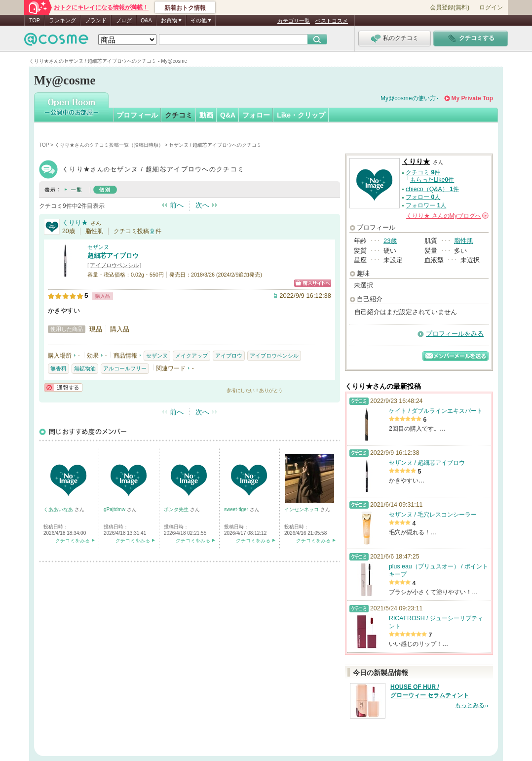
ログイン (491, 7)
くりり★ (75, 222)
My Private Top (472, 98)
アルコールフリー (125, 368)
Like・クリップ (301, 115)
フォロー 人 (423, 197)
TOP (35, 20)
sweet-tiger (237, 509)
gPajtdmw (115, 509)
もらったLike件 (432, 180)
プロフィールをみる (455, 334)
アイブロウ (229, 356)
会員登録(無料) (450, 7)
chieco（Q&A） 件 (432, 189)
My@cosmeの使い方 (408, 98)
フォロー (256, 115)
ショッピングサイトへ (313, 283)
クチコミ (179, 115)
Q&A (146, 20)
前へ (177, 205)
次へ (202, 205)
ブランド (96, 20)
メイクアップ (191, 356)
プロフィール (137, 115)
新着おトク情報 (185, 8)
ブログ (124, 20)
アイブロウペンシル (114, 265)
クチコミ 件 (423, 172)
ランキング (62, 20)
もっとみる (470, 705)
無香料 (58, 368)
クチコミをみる (73, 541)
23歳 (390, 241)
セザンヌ (98, 247)
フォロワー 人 (426, 205)
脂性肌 (464, 241)
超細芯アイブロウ (113, 256)
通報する (63, 387)
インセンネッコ (302, 509)
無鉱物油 (85, 368)
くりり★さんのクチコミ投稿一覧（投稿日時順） (109, 145)
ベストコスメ (332, 21)
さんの (447, 216)
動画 (206, 115)
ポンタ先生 (177, 509)
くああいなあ (59, 509)
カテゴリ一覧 (294, 21)
